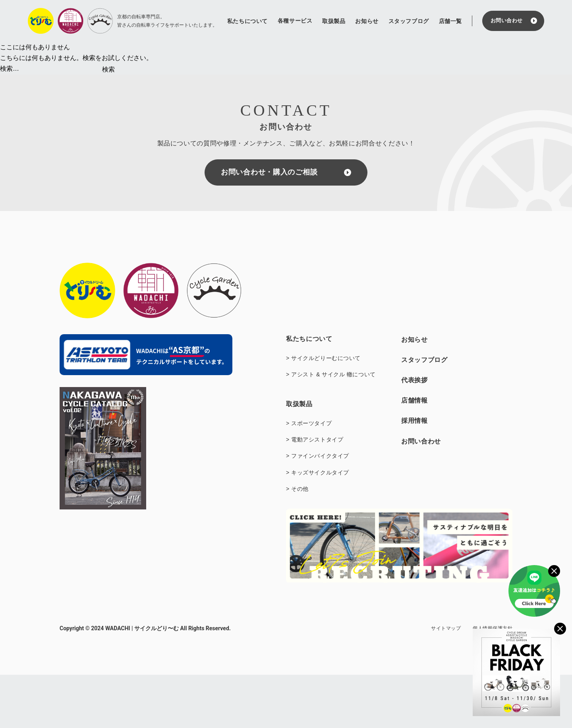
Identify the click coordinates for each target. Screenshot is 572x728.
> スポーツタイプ (309, 423)
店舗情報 (415, 400)
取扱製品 (334, 21)
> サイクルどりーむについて (323, 358)
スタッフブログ (409, 21)
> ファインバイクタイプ (318, 456)
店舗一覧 (450, 21)
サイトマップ (446, 628)
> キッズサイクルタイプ (318, 472)
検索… (10, 69)
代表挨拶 (415, 380)
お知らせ (367, 21)
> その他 (297, 489)
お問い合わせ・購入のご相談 (269, 172)
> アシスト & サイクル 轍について (331, 374)
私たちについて (247, 21)
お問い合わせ (507, 20)
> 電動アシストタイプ (315, 440)
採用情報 (415, 421)
